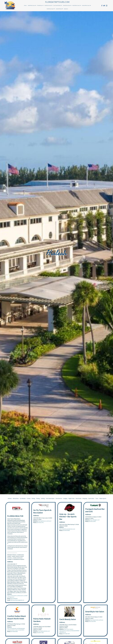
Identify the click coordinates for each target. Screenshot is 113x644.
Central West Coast (86, 5)
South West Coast (31, 5)
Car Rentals (23, 498)
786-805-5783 (40, 633)
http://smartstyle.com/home (97, 620)
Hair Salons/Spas (50, 498)
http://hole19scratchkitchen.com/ (67, 529)
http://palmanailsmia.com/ (44, 631)
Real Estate (79, 498)
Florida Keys (40, 5)
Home (25, 5)
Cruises (29, 498)
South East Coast (48, 5)
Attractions (16, 498)
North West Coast (76, 5)
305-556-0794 (92, 621)
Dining (33, 498)
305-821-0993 (92, 521)
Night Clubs (71, 498)
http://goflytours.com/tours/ (45, 521)
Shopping (85, 498)
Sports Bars (91, 498)
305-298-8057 (14, 599)
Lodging (65, 498)
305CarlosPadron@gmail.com (17, 600)
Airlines (10, 498)
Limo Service (59, 498)
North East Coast (50, 9)
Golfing (43, 498)
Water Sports (103, 498)
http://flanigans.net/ (95, 520)
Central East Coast (66, 5)
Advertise (66, 9)
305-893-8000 (66, 530)
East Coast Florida (57, 5)
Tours (97, 498)
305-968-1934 (66, 634)
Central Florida (59, 9)
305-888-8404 (14, 631)
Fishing (38, 498)
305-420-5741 (40, 522)
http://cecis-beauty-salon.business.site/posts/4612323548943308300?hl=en (69, 631)
